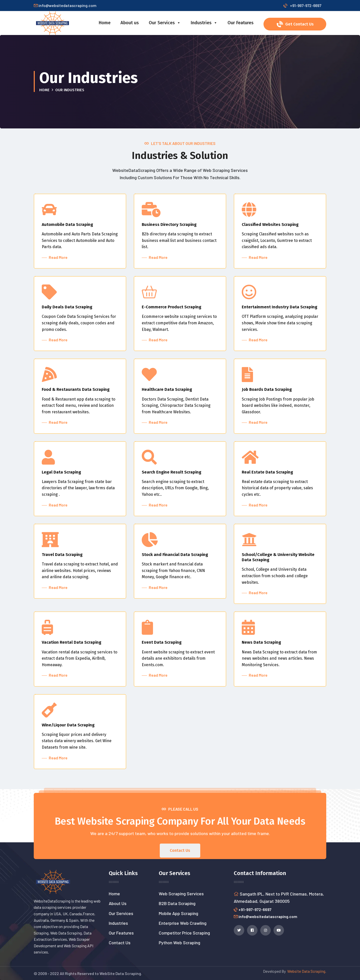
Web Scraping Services (181, 894)
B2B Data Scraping (177, 903)
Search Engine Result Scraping (171, 472)
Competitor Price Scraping (184, 933)
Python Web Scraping (179, 943)
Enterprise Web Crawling (183, 923)
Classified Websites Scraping (270, 225)
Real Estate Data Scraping (267, 472)
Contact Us (120, 943)
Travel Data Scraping (62, 555)
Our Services (165, 23)
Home (105, 23)
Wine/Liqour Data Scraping (68, 725)
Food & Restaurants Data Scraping (76, 389)
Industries (204, 23)
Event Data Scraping (162, 642)
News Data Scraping (261, 642)
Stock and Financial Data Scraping (175, 555)
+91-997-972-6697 (302, 5)
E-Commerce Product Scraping (171, 307)
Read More (57, 257)
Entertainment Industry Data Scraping (279, 307)
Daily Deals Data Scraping (67, 307)
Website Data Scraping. (306, 971)
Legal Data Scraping (61, 472)
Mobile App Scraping (178, 913)
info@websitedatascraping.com (268, 916)
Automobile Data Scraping (67, 225)
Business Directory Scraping (169, 225)
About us (130, 23)
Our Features (240, 23)
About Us (118, 903)
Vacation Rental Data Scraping (71, 642)
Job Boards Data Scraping (267, 389)
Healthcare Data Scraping (167, 389)
